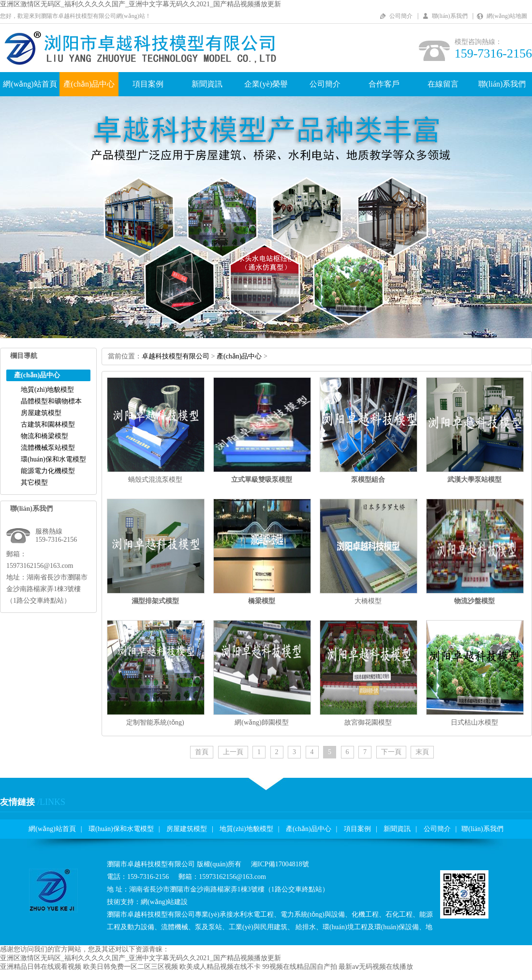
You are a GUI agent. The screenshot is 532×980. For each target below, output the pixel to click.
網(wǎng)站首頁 (30, 84)
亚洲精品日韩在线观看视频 (41, 967)
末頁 (422, 752)
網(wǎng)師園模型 (261, 722)
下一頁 (391, 752)
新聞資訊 (207, 84)
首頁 (202, 752)
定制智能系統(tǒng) (155, 722)
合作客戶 (384, 84)
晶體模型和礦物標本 (51, 401)
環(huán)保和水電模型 (53, 459)
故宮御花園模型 (368, 722)
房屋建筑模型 (41, 413)
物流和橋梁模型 (44, 436)
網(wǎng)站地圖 (507, 16)
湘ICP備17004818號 (280, 864)
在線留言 (443, 84)
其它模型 (34, 483)
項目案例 (148, 84)
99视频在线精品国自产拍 (300, 967)
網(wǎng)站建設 (164, 902)
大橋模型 (368, 601)
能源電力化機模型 (48, 471)
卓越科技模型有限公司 (176, 356)
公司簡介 (401, 16)
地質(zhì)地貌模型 (47, 390)
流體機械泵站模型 (48, 448)
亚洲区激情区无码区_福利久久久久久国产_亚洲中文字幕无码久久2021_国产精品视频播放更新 (140, 4)
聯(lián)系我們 (450, 16)
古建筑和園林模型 (48, 424)
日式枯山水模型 (474, 722)
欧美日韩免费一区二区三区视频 (131, 967)
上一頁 (233, 752)
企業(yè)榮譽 (266, 84)
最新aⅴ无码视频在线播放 (376, 967)
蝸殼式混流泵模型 (155, 480)
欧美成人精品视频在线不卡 (220, 967)
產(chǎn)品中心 (89, 84)
